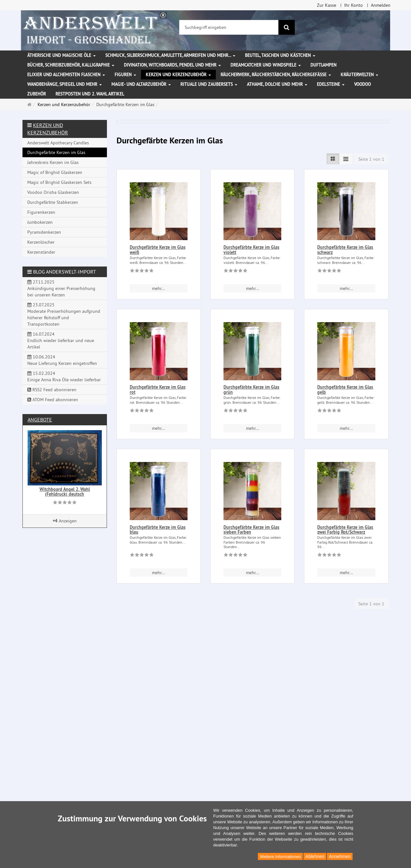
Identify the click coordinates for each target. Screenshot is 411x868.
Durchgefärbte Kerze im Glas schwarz (345, 250)
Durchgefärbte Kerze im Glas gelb (345, 389)
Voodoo (363, 84)
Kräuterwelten (359, 75)
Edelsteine (331, 84)
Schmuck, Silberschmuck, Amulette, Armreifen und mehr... (170, 55)
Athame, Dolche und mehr (277, 84)
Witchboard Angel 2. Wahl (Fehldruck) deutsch (65, 492)
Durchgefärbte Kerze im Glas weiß (158, 250)
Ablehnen (315, 856)
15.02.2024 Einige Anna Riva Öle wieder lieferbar (64, 376)
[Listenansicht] (333, 159)
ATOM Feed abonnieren (53, 400)
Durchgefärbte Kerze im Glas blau (158, 530)
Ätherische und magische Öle (61, 55)
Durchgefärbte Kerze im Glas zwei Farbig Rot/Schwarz (345, 530)
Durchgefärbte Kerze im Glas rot (158, 389)
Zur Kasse (327, 5)
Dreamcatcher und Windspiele (266, 65)
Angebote (40, 420)
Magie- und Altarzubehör (141, 84)
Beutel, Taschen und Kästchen (280, 55)
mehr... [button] (158, 288)
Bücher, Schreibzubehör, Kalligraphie (71, 65)
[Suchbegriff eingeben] (229, 27)
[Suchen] (287, 27)
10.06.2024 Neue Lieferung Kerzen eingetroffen (62, 360)
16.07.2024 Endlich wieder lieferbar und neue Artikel (61, 340)
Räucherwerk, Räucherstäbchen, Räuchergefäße (276, 75)
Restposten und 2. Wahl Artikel (90, 94)
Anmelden (381, 5)
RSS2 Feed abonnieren (52, 390)
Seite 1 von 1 (371, 159)
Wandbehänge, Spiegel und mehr (65, 84)
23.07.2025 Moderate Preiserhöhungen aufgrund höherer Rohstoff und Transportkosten (64, 314)
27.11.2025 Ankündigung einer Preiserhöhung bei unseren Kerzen (61, 288)
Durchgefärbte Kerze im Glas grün (251, 389)
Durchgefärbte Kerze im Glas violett (251, 250)
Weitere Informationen (280, 857)
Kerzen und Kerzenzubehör (178, 75)
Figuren (125, 75)
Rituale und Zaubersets (209, 84)
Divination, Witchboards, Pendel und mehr (172, 65)
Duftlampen (324, 65)
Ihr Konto (354, 5)
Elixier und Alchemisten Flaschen (66, 75)
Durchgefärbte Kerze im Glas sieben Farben (251, 530)
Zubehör (37, 94)
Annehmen (340, 856)
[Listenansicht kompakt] (346, 159)
